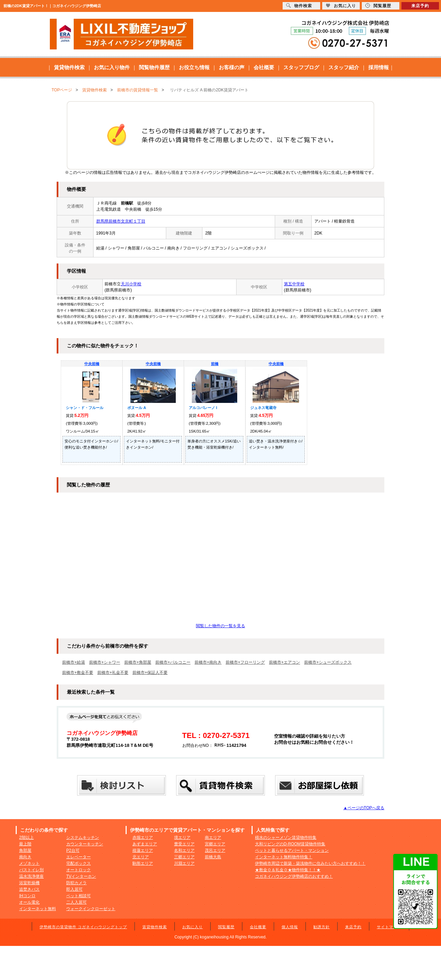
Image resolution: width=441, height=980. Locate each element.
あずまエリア (145, 844)
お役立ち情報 (194, 67)
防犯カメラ (76, 883)
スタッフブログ (301, 67)
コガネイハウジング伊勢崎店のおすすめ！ (294, 876)
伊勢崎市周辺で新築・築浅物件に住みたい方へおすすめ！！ (310, 863)
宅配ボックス (79, 863)
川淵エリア (184, 863)
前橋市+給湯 (74, 662)
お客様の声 (232, 67)
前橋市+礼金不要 (113, 673)
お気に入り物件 (112, 67)
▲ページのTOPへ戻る (364, 808)
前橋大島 (213, 857)
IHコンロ (27, 896)
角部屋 (25, 850)
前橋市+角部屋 (138, 662)
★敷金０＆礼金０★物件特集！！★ (288, 870)
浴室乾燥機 (29, 883)
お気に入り (193, 927)
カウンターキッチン (85, 844)
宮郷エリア (215, 844)
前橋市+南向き (208, 662)
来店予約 (353, 927)
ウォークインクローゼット (91, 909)
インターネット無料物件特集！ (284, 857)
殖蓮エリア (143, 850)
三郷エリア (184, 857)
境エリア (182, 838)
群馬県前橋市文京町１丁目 (121, 221)
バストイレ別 (31, 870)
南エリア (213, 838)
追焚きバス (29, 889)
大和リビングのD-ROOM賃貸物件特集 (290, 844)
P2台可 (73, 850)
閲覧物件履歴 (154, 67)
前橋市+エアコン (284, 662)
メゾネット (29, 863)
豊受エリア (184, 844)
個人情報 (290, 927)
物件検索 (299, 6)
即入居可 (74, 889)
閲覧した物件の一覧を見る (220, 626)
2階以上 (26, 838)
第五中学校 (294, 284)
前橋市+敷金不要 (78, 673)
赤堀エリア (143, 838)
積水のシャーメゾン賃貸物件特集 (286, 838)
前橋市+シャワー (105, 662)
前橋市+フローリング (245, 662)
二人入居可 (76, 902)
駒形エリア (143, 863)
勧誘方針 (322, 927)
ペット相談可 (79, 896)
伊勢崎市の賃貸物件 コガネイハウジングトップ (83, 927)
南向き (25, 857)
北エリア (141, 857)
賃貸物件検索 (69, 67)
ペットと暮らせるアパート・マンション (292, 850)
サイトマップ (389, 927)
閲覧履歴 (226, 927)
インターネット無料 (38, 909)
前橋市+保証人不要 (150, 673)
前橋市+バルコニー (173, 662)
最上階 (25, 844)
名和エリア (184, 850)
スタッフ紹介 (344, 67)
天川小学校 (131, 284)
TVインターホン (81, 876)
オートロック (79, 870)
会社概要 (264, 67)
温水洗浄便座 (31, 876)
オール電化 (29, 902)
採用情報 (379, 67)
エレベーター (79, 857)
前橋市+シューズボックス (328, 662)
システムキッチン (83, 838)
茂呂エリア (215, 850)
